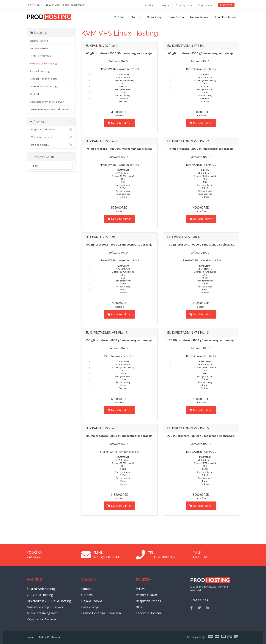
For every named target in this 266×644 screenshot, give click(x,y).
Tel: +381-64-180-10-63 (162, 555)
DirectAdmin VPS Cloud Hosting (49, 601)
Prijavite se (226, 5)
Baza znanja (176, 17)
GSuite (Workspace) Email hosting (50, 109)
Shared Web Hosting (41, 589)
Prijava (141, 589)
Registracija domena (51, 129)
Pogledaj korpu (184, 5)
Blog (139, 607)
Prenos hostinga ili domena (101, 613)
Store (136, 17)
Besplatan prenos (148, 601)
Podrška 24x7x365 (34, 555)
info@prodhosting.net (74, 5)
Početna (119, 17)
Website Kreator (39, 48)
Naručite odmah (119, 123)
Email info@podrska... (107, 555)
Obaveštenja (155, 17)
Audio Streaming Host (42, 613)
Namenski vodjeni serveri (45, 607)
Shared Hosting (39, 41)
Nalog (164, 5)
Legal (30, 637)
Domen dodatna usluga (44, 86)
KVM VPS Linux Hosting (43, 64)
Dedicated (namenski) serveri (47, 102)
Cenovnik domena (149, 613)
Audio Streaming (40, 71)
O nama (87, 595)
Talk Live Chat (201, 555)
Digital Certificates (40, 56)
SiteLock (35, 94)
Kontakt (87, 589)
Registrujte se (205, 5)
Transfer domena (51, 137)
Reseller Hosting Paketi (43, 79)
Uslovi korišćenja (49, 637)
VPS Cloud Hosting (40, 595)
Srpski (149, 5)
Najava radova (199, 17)
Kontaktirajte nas (226, 17)
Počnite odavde (147, 595)
